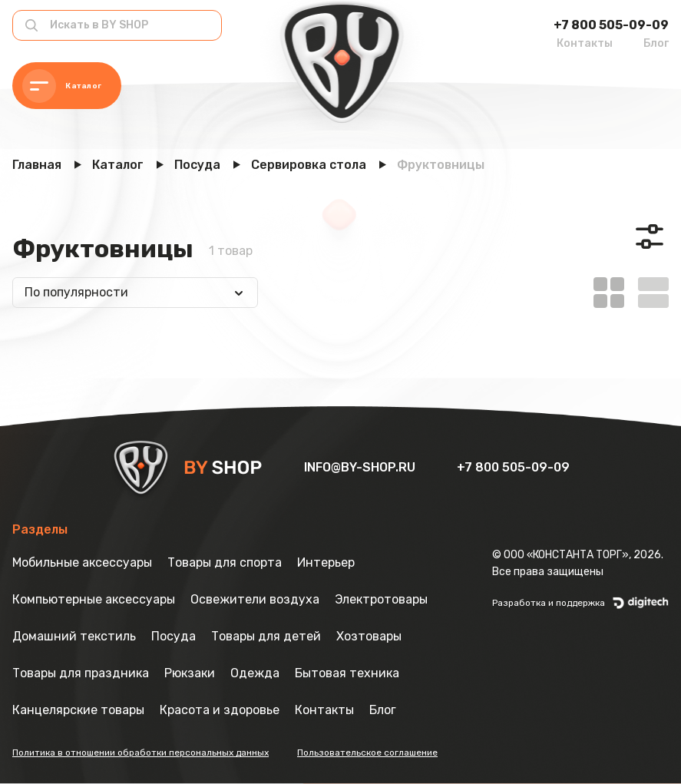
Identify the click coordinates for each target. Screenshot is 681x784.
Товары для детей (266, 636)
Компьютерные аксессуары (94, 599)
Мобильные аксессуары (82, 562)
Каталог (65, 87)
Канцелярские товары (78, 710)
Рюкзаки (190, 673)
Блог (656, 43)
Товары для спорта (225, 562)
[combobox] (135, 293)
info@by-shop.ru (361, 467)
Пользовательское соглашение (367, 753)
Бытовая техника (347, 673)
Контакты (585, 43)
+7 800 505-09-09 (611, 25)
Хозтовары (369, 636)
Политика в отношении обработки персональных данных (140, 753)
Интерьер (326, 562)
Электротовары (381, 599)
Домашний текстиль (74, 636)
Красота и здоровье (220, 710)
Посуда (174, 636)
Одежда (255, 673)
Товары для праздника (81, 673)
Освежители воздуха (255, 599)
